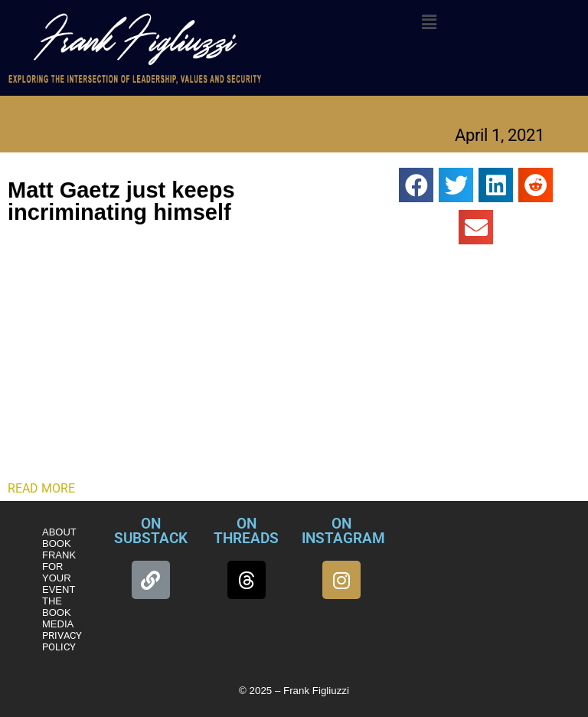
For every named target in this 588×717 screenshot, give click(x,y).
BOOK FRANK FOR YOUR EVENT (59, 566)
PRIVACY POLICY (62, 641)
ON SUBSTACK (151, 531)
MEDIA (58, 624)
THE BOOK (57, 607)
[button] (429, 22)
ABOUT (59, 532)
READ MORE (41, 488)
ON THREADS (246, 531)
